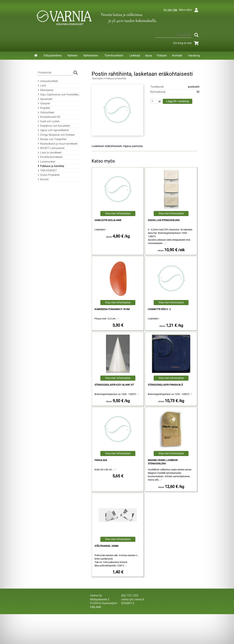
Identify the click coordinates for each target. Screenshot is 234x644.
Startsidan (98, 79)
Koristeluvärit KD (49, 117)
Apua (148, 55)
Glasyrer (43, 103)
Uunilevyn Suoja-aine (108, 220)
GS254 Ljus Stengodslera (164, 220)
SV (170, 10)
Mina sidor (189, 10)
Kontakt (177, 55)
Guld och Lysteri (48, 121)
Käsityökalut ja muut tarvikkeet (57, 144)
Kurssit (43, 179)
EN (175, 10)
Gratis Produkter (48, 175)
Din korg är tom (187, 43)
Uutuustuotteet (47, 81)
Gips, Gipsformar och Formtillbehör (59, 95)
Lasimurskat (46, 162)
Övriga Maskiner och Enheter (56, 135)
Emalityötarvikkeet (50, 157)
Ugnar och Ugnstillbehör (53, 130)
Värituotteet (45, 112)
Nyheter (73, 55)
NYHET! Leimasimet (51, 148)
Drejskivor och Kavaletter (53, 126)
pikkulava (101, 460)
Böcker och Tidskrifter (52, 139)
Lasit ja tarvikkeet (49, 153)
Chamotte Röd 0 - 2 (159, 309)
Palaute (162, 55)
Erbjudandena (53, 55)
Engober (43, 108)
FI (165, 10)
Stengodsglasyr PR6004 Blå (165, 385)
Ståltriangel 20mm (106, 546)
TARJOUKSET (47, 170)
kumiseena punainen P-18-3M (112, 309)
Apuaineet (45, 99)
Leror (42, 86)
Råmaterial (45, 90)
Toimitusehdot (114, 55)
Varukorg (194, 55)
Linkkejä (135, 55)
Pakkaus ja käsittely (51, 166)
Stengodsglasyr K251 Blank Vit (114, 385)
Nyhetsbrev (91, 55)
